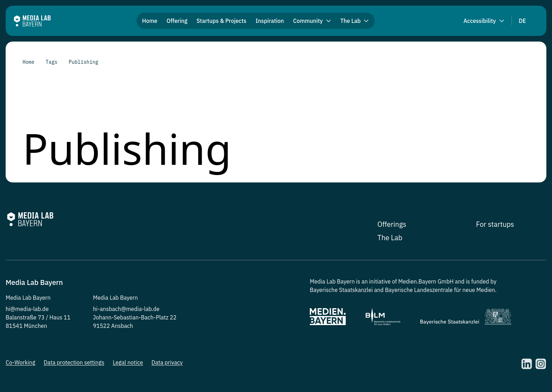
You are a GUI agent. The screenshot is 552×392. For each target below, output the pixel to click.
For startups (495, 224)
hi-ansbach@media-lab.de (126, 309)
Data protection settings (74, 362)
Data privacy (167, 362)
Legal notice (128, 362)
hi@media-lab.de (27, 309)
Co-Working (20, 362)
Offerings (392, 224)
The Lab (390, 238)
